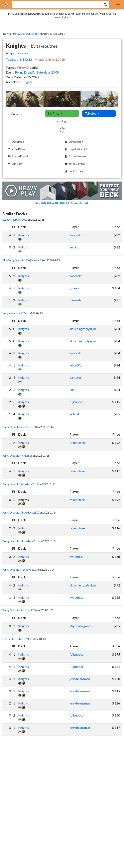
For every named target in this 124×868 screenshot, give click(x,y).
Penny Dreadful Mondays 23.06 (20, 570)
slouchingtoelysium (83, 329)
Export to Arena (75, 156)
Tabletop (91, 114)
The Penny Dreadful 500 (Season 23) (23, 260)
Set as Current (74, 164)
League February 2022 (15, 220)
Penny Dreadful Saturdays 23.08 (37, 72)
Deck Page (15, 142)
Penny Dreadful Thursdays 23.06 (21, 541)
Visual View (16, 149)
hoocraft (76, 235)
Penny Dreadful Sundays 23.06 (20, 610)
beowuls (75, 300)
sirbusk (75, 414)
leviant (74, 247)
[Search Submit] (105, 5)
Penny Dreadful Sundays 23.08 (20, 427)
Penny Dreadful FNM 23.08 (17, 456)
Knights (36, 34)
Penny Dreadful (22, 34)
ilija (72, 390)
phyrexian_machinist (83, 626)
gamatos (76, 377)
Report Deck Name (17, 53)
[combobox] (54, 5)
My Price (54, 114)
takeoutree (77, 443)
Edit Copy (15, 164)
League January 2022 (14, 313)
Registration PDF (76, 149)
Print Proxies (73, 171)
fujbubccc (77, 402)
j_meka (74, 288)
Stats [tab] (15, 114)
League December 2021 (16, 639)
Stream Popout (17, 156)
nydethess (76, 557)
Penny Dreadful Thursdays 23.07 (21, 513)
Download (80, 142)
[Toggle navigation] (118, 5)
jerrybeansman (80, 679)
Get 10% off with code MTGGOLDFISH (62, 202)
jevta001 (76, 365)
